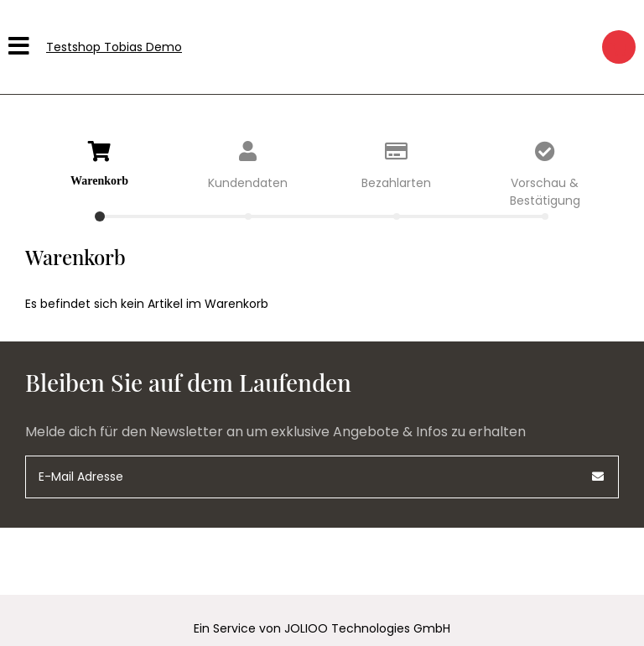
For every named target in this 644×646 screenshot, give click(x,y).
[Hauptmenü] (21, 47)
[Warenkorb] (619, 47)
